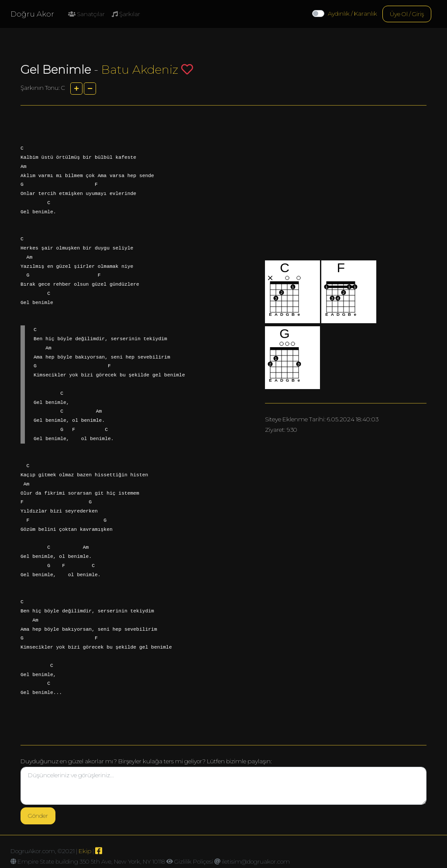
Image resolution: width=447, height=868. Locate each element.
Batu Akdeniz (140, 70)
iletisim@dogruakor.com (256, 861)
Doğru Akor (32, 14)
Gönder (38, 816)
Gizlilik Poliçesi (194, 861)
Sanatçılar (86, 14)
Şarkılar (126, 14)
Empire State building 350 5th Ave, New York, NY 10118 (91, 861)
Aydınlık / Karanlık (352, 14)
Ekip (85, 851)
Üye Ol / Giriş (407, 14)
